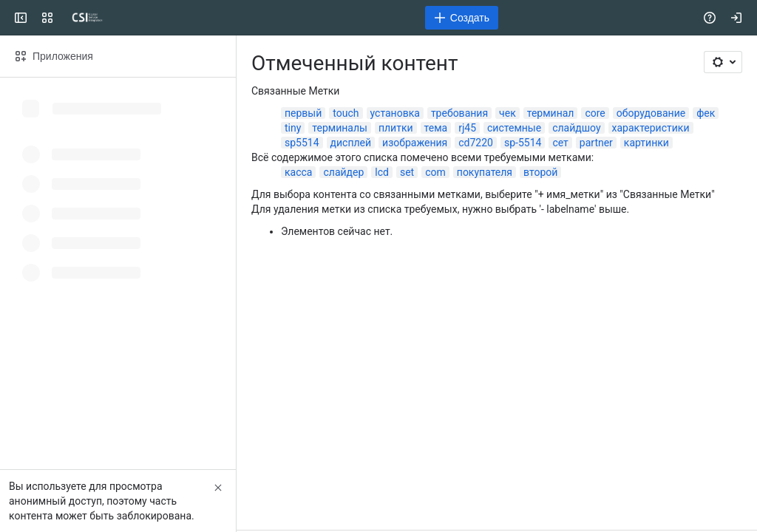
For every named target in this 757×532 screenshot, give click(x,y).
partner (596, 143)
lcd (382, 172)
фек (706, 113)
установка (395, 113)
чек (508, 113)
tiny (293, 128)
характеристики (651, 128)
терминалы (340, 128)
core (595, 113)
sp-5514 (523, 143)
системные (514, 128)
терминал (551, 113)
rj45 (467, 128)
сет (560, 143)
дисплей (351, 143)
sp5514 (302, 143)
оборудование (651, 113)
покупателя (485, 172)
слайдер (343, 172)
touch (346, 113)
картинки (646, 143)
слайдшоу (576, 128)
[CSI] (87, 18)
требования (459, 113)
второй (540, 172)
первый (303, 113)
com (435, 172)
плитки (396, 128)
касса (298, 172)
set (407, 172)
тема (436, 128)
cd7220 (476, 143)
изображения (415, 143)
